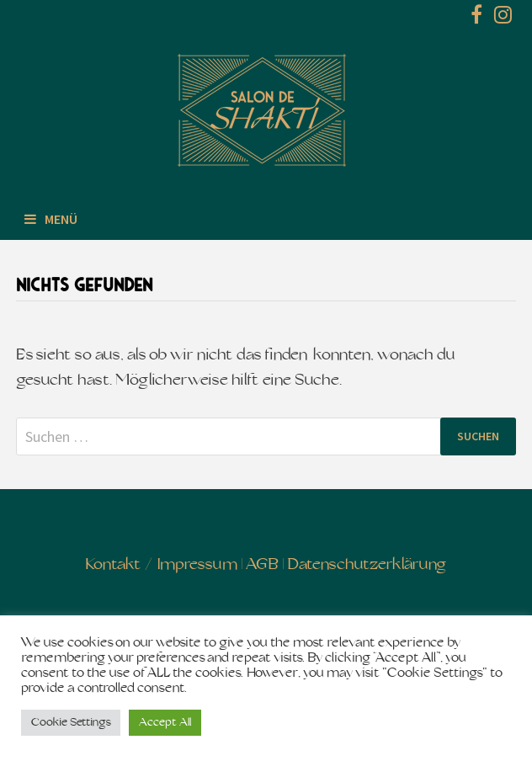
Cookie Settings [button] (71, 723)
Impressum (197, 565)
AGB (262, 565)
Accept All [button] (165, 723)
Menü (51, 219)
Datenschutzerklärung (367, 565)
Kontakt (113, 565)
